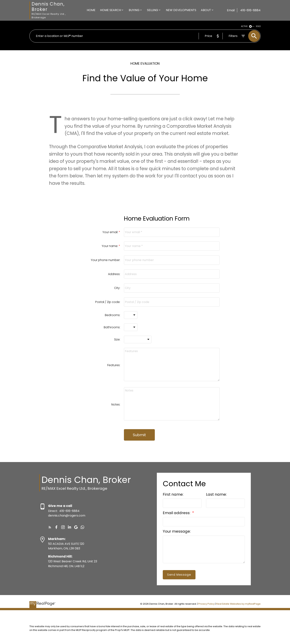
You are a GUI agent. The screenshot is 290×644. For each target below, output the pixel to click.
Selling (153, 10)
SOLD (258, 26)
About (206, 10)
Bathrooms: (112, 327)
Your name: (110, 246)
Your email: (111, 232)
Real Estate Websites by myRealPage (238, 604)
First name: (173, 494)
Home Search (111, 10)
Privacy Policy (206, 604)
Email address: (177, 513)
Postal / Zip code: (108, 302)
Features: (114, 365)
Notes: (116, 404)
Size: (117, 339)
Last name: (216, 494)
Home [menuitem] (91, 10)
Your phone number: (106, 260)
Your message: (177, 531)
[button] (50, 527)
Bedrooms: (113, 315)
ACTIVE (244, 26)
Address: (114, 274)
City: (117, 288)
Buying (134, 10)
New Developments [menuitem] (181, 10)
